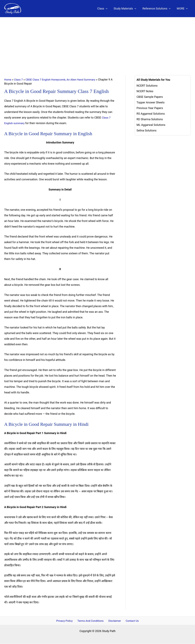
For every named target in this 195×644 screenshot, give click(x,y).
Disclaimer (115, 621)
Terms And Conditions (91, 621)
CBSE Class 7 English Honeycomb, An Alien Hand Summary (63, 80)
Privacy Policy (66, 621)
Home (8, 80)
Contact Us (131, 621)
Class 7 (19, 80)
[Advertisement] (97, 41)
